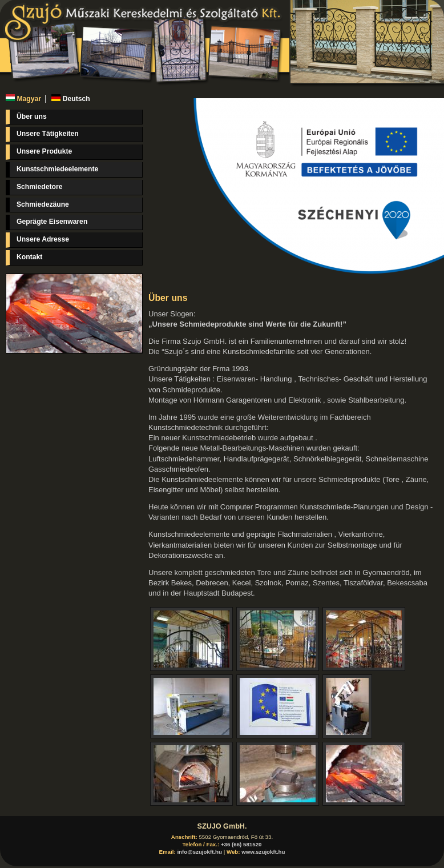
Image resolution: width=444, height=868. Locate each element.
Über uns (32, 116)
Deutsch (70, 99)
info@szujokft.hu (199, 852)
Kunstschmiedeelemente (57, 169)
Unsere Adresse (43, 239)
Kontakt (29, 257)
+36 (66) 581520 (241, 844)
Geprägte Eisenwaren (52, 222)
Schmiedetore (39, 187)
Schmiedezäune (43, 204)
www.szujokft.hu (263, 852)
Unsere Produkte (44, 151)
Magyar (23, 99)
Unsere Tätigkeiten (48, 134)
